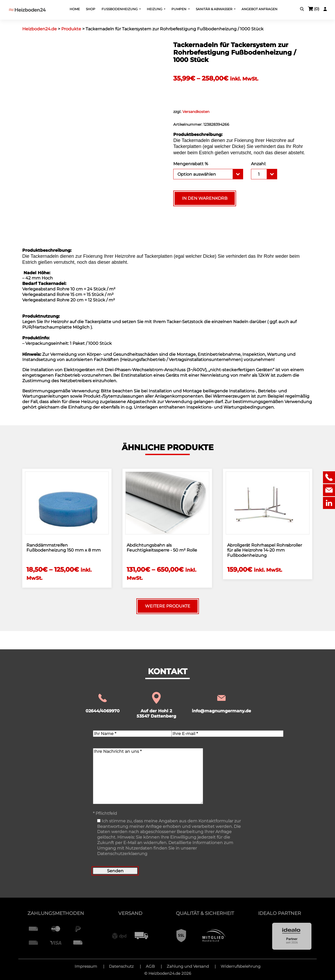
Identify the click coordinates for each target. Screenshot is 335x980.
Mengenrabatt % (191, 164)
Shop (91, 9)
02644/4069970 (103, 703)
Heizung (155, 9)
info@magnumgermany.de (221, 703)
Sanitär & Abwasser (214, 9)
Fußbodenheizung (120, 9)
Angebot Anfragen (259, 9)
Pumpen (179, 9)
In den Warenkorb (205, 198)
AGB (150, 966)
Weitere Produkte (168, 606)
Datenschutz (121, 966)
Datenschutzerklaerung (122, 854)
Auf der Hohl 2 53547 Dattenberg (156, 706)
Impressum (86, 966)
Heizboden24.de (164, 973)
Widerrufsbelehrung (241, 966)
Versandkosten (196, 112)
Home (75, 9)
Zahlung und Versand (188, 966)
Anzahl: (258, 164)
